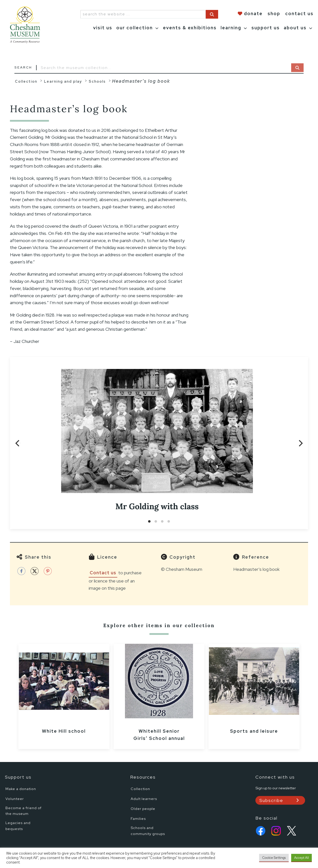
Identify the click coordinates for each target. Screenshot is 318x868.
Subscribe (271, 800)
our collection (135, 28)
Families (138, 818)
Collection (26, 81)
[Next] (300, 443)
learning (231, 28)
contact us (299, 14)
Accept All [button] (301, 858)
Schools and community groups (148, 831)
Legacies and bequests (18, 826)
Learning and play (63, 81)
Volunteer (15, 799)
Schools (97, 81)
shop (274, 14)
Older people (143, 809)
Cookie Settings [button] (274, 858)
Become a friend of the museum (23, 811)
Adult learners (144, 799)
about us (295, 28)
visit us (103, 28)
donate (253, 14)
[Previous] (18, 443)
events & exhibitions (190, 28)
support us (266, 28)
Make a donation (21, 789)
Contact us (103, 573)
